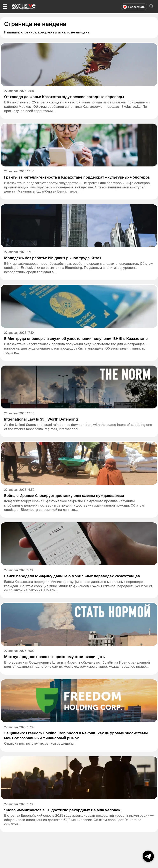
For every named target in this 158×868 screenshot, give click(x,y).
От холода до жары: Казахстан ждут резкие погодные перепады (64, 97)
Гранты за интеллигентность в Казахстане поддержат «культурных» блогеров (77, 177)
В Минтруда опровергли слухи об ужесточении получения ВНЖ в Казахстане (76, 339)
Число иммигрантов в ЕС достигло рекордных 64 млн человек (62, 810)
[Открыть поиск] (151, 7)
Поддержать (134, 7)
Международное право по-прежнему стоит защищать (54, 657)
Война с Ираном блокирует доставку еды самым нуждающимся (64, 496)
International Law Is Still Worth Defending (41, 419)
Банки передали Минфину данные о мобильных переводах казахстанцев (72, 576)
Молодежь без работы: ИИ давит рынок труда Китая (53, 258)
